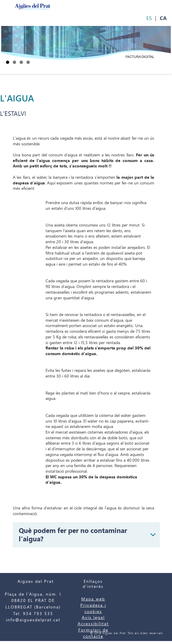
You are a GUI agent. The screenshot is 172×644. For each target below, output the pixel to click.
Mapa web (93, 599)
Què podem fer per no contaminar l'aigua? (73, 535)
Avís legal (93, 618)
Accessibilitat (93, 624)
